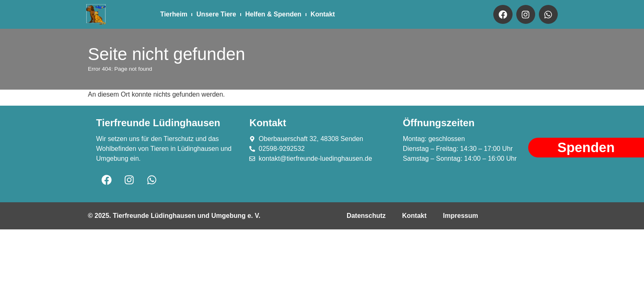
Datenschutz (366, 216)
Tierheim (174, 14)
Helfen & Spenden (273, 14)
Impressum (461, 216)
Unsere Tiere (216, 14)
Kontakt (323, 14)
